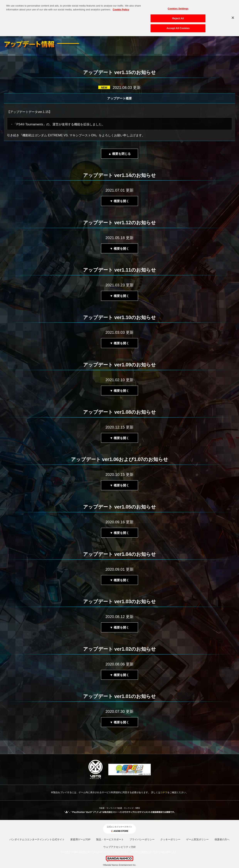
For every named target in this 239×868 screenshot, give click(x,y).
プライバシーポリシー (142, 839)
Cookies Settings (178, 6)
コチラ (164, 792)
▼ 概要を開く (119, 201)
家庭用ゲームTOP (80, 839)
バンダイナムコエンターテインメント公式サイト (37, 839)
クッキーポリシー (170, 839)
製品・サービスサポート (110, 839)
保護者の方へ (222, 839)
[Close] (233, 15)
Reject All (178, 15)
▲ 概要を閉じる (119, 154)
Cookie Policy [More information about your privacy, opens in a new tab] (121, 7)
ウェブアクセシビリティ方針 (120, 847)
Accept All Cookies (178, 25)
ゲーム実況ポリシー (197, 839)
